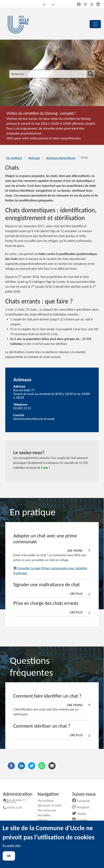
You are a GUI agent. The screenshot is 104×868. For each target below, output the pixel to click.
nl (53, 5)
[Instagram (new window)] (85, 5)
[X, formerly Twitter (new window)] (92, 5)
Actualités (46, 815)
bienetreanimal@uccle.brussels (34, 419)
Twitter (81, 814)
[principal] (95, 24)
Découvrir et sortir (51, 805)
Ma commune (48, 810)
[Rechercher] (91, 74)
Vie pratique (14, 158)
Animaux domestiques (61, 158)
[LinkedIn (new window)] (98, 5)
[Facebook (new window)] (79, 5)
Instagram (82, 807)
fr (44, 5)
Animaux (34, 158)
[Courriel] (52, 765)
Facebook (82, 801)
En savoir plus (12, 845)
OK (9, 856)
